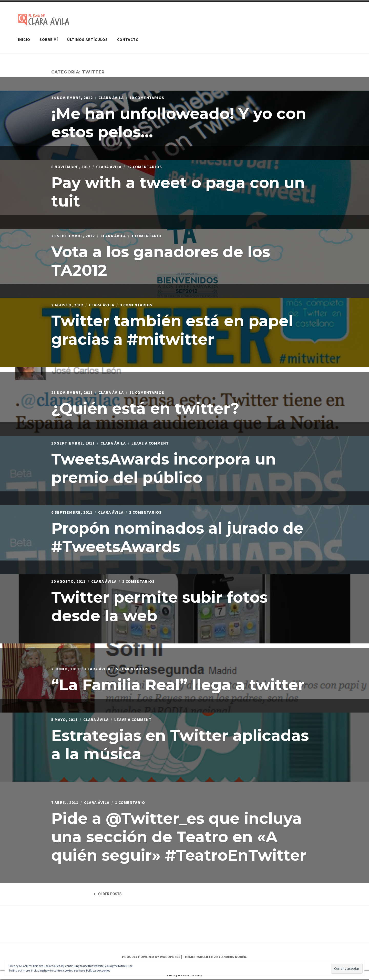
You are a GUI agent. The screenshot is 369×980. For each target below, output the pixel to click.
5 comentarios (133, 669)
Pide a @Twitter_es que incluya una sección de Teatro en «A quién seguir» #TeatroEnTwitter (179, 837)
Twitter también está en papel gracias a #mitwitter (172, 330)
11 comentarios (148, 392)
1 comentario (147, 235)
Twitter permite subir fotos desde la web (159, 606)
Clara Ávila (111, 97)
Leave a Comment (151, 443)
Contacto (128, 39)
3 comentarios (137, 305)
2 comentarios (146, 512)
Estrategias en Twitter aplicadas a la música (180, 744)
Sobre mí (49, 39)
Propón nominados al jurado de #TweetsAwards (177, 537)
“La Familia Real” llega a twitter (178, 685)
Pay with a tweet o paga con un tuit (178, 192)
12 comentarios (145, 166)
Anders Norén (234, 957)
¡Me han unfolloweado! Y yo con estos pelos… (179, 122)
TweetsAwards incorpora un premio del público (164, 468)
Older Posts (107, 894)
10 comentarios (148, 97)
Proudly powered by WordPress (151, 957)
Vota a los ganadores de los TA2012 (161, 261)
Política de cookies (98, 970)
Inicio (24, 39)
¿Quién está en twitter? (145, 408)
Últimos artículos (88, 39)
